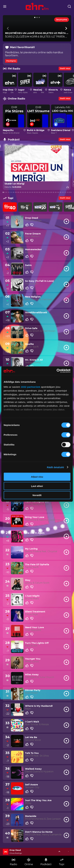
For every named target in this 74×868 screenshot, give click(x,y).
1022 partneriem (31, 387)
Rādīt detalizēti (55, 467)
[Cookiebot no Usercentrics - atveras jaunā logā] (56, 371)
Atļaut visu (37, 477)
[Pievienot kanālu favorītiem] (16, 90)
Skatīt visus (65, 69)
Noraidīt (37, 495)
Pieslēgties (11, 61)
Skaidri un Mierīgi (14, 184)
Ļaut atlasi (37, 486)
